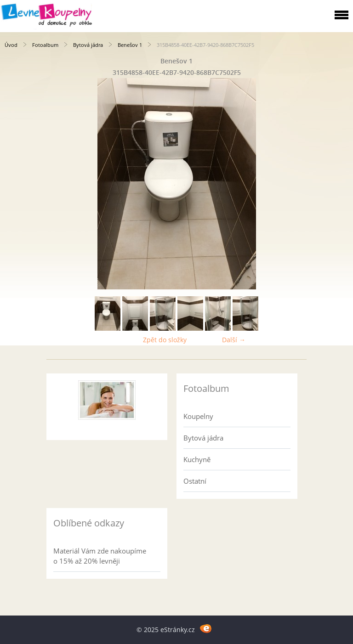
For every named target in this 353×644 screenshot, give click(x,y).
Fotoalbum (45, 45)
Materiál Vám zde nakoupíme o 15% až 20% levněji (100, 556)
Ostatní (195, 481)
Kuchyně (197, 459)
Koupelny (198, 416)
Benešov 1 (130, 45)
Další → (234, 340)
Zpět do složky (165, 340)
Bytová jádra (88, 45)
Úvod (11, 45)
